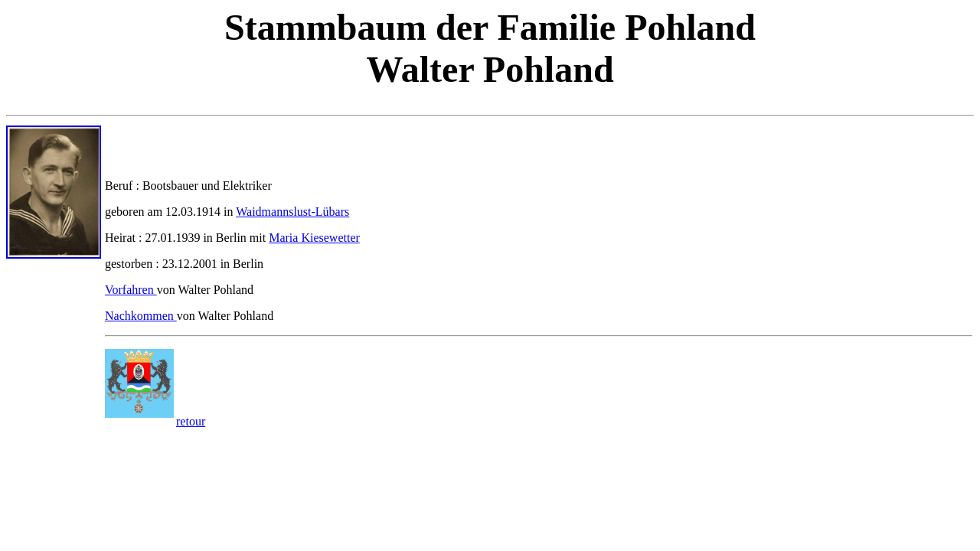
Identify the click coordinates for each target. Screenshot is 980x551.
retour (191, 421)
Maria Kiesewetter (314, 238)
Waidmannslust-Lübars (292, 212)
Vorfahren (131, 290)
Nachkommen (141, 316)
